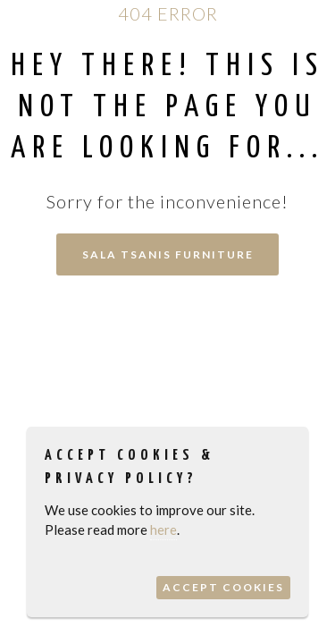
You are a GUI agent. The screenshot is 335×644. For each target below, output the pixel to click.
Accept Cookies (223, 587)
